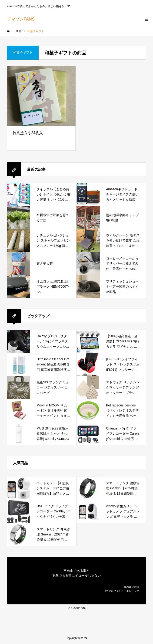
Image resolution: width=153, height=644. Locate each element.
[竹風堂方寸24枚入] (41, 96)
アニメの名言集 (77, 608)
